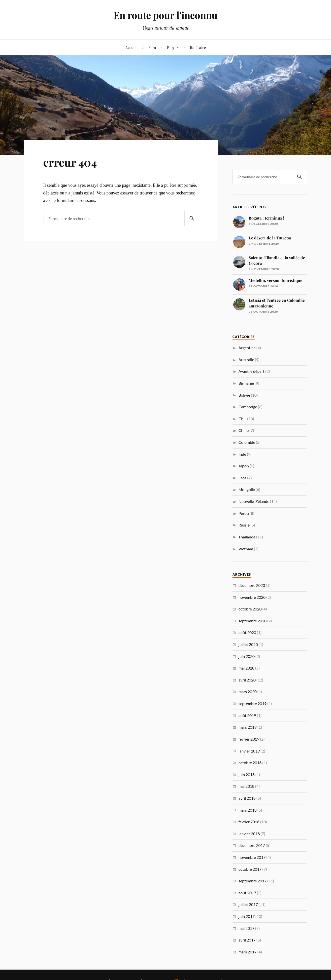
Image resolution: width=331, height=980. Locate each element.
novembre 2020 (252, 597)
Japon (244, 466)
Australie (246, 359)
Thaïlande (247, 537)
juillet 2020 (248, 644)
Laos (242, 478)
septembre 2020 (252, 621)
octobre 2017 (250, 869)
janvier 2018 (249, 834)
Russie (244, 525)
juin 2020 (247, 656)
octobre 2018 (250, 763)
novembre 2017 (252, 857)
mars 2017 (248, 952)
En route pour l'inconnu (165, 15)
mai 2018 (246, 786)
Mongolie (247, 489)
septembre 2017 (252, 881)
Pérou (244, 513)
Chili (242, 419)
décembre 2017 (252, 845)
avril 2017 (247, 940)
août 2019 (247, 715)
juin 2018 (247, 774)
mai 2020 (246, 668)
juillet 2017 (248, 904)
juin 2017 (247, 916)
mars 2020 (248, 692)
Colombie (247, 442)
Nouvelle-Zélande (254, 501)
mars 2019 (248, 727)
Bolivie (244, 395)
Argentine (247, 348)
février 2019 (249, 739)
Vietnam (246, 549)
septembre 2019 (252, 703)
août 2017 (247, 893)
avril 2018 (247, 798)
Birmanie (246, 383)
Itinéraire (198, 47)
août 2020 (247, 632)
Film (152, 47)
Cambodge (248, 407)
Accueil (131, 47)
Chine (244, 430)
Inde (242, 454)
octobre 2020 (250, 609)
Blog (171, 47)
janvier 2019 (249, 751)
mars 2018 (248, 810)
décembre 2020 (252, 585)
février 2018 (249, 822)
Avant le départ (251, 371)
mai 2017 (246, 928)
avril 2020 (247, 680)
